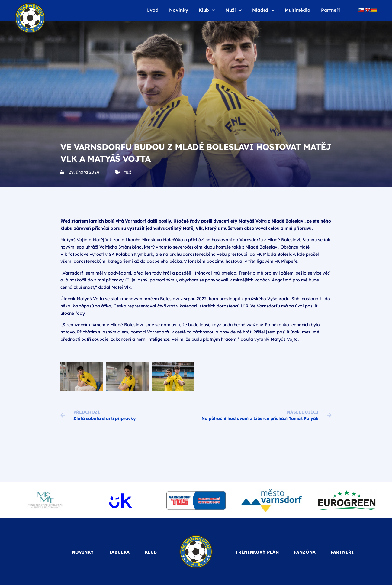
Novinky (179, 10)
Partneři (331, 10)
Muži (233, 10)
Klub (207, 10)
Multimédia (298, 10)
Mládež (263, 10)
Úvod (153, 10)
